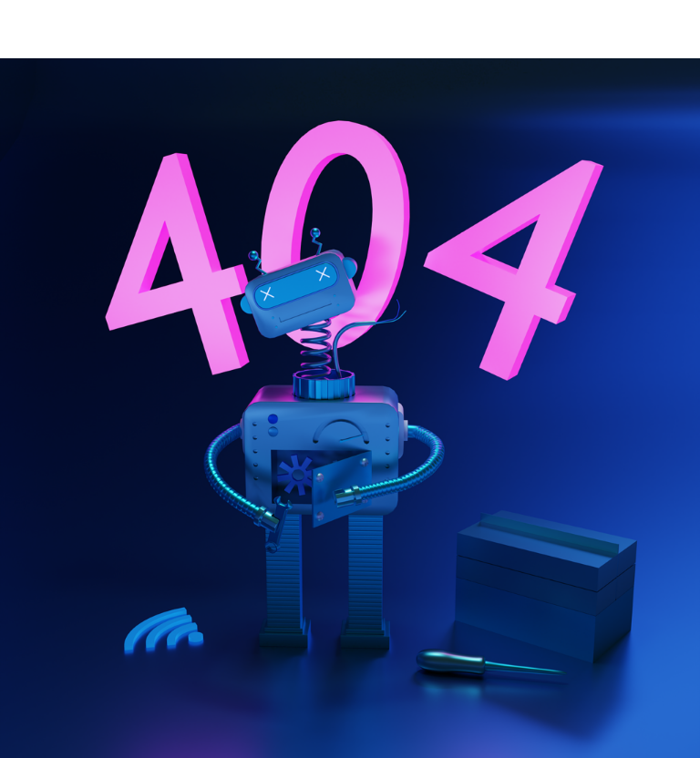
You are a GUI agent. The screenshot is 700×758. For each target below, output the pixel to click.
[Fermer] (29, 29)
